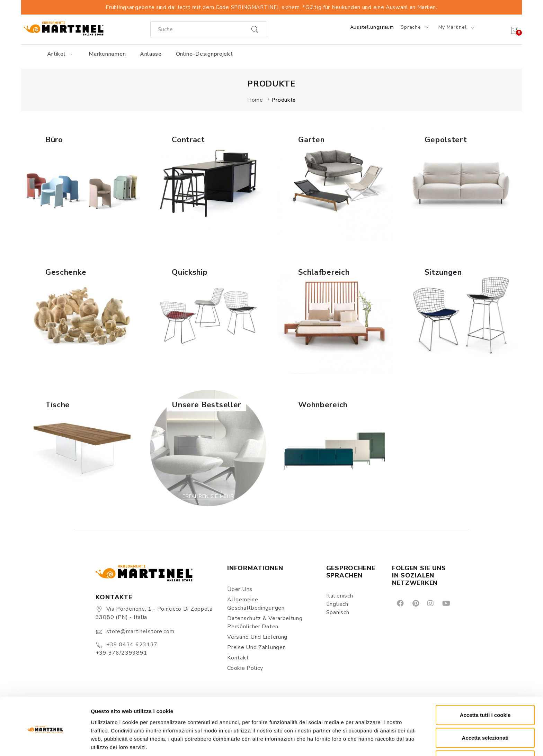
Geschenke (66, 272)
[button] (82, 183)
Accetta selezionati (485, 711)
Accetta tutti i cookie (485, 688)
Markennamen (107, 54)
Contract (188, 140)
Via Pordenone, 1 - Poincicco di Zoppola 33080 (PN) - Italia (154, 613)
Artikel (61, 54)
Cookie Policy (245, 668)
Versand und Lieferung (257, 637)
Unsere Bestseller (206, 405)
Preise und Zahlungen (256, 647)
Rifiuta (485, 733)
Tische (58, 405)
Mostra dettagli (364, 742)
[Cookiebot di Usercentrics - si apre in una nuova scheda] (45, 743)
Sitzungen (443, 272)
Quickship (190, 272)
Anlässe (151, 54)
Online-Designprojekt (204, 54)
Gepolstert (446, 140)
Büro (54, 140)
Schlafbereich (324, 272)
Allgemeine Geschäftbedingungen (256, 604)
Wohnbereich (323, 405)
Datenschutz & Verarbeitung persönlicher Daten (265, 622)
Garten (311, 140)
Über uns (240, 589)
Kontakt (238, 658)
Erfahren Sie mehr (82, 231)
